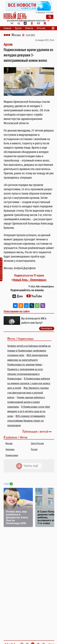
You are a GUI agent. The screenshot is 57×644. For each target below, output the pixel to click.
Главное (7, 28)
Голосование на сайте (17, 311)
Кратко (18, 28)
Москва (16, 35)
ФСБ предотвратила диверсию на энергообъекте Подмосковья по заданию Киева (28, 360)
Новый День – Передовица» (30, 280)
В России (41, 28)
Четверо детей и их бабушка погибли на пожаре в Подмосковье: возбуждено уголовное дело (29, 351)
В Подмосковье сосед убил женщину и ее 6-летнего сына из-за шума (29, 411)
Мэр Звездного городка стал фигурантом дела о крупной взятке (28, 393)
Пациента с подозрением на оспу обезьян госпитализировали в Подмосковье (25, 374)
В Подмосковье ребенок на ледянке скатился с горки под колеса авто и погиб (29, 383)
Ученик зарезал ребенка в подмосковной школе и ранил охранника (26, 402)
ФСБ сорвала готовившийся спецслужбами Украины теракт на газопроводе (26, 421)
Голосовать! (47, 328)
